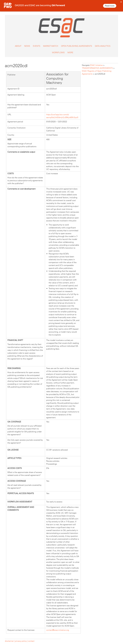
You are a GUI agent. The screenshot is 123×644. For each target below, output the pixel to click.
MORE (70, 50)
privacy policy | (21, 639)
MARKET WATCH (51, 44)
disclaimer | (10, 639)
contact (31, 639)
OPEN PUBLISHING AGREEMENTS (77, 44)
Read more (110, 6)
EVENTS (37, 44)
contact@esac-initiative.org (58, 628)
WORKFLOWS (58, 50)
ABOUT (18, 44)
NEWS (27, 44)
